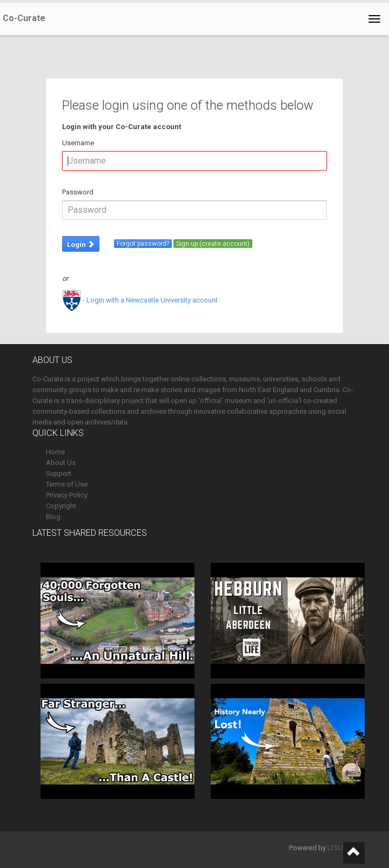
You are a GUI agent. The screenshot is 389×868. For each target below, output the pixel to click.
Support (59, 473)
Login (81, 244)
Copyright (61, 506)
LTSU (335, 848)
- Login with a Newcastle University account (140, 300)
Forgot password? (143, 244)
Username (78, 143)
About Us (61, 463)
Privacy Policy (67, 495)
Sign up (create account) (213, 244)
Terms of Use (67, 484)
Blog (53, 517)
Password (78, 192)
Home (55, 452)
